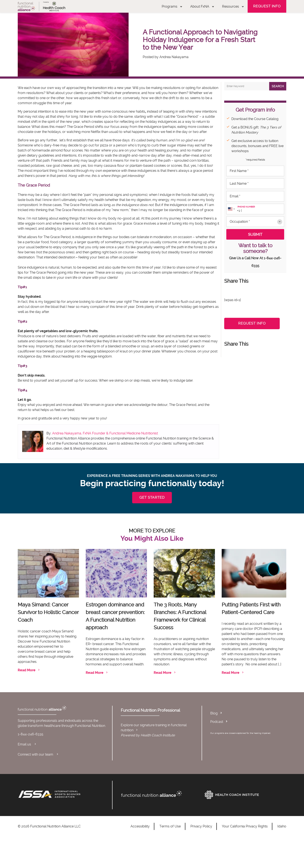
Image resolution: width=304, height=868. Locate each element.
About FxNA (202, 6)
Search (278, 86)
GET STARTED (152, 497)
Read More (29, 670)
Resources (233, 6)
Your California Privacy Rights (245, 826)
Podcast (217, 722)
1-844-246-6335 (31, 734)
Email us (27, 744)
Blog (214, 713)
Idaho (282, 826)
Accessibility (140, 826)
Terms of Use (170, 826)
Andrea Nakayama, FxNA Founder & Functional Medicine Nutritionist (105, 433)
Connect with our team (38, 754)
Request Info (267, 6)
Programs (172, 6)
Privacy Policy (201, 826)
